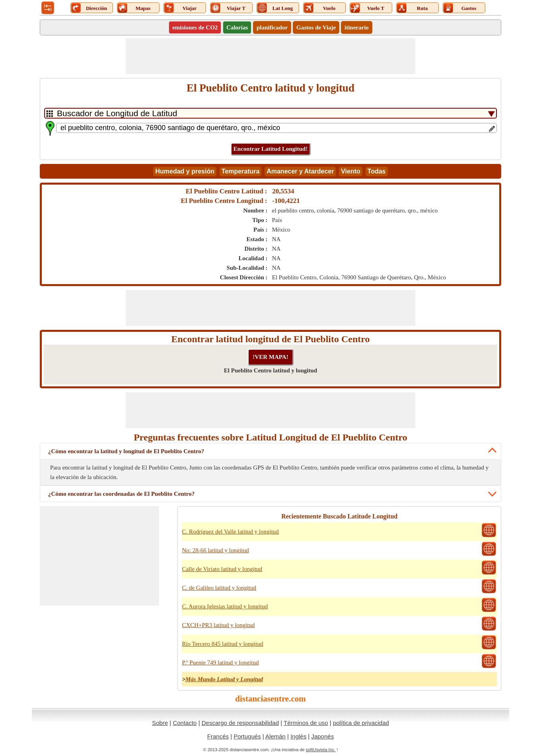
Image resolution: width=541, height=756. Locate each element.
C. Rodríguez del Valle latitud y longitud (230, 532)
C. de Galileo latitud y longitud (219, 588)
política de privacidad (361, 723)
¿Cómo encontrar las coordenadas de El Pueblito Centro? (121, 494)
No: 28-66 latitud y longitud (215, 550)
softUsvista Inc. (321, 750)
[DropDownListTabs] (270, 113)
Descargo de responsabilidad (240, 723)
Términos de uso (306, 723)
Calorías (237, 27)
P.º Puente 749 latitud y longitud (220, 662)
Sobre (160, 723)
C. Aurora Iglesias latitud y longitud (225, 606)
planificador (272, 27)
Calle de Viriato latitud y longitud (222, 569)
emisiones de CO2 (195, 27)
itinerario (357, 27)
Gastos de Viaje (316, 27)
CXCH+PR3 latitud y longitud (218, 625)
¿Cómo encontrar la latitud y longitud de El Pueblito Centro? (126, 451)
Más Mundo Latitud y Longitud (224, 679)
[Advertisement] (270, 56)
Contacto (185, 723)
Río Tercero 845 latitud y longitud (222, 644)
